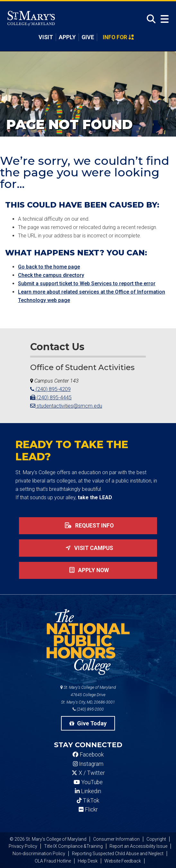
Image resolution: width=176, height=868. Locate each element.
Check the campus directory (51, 275)
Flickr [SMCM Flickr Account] (88, 810)
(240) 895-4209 (50, 389)
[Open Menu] (163, 19)
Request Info (88, 526)
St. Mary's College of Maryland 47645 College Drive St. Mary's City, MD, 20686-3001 (88, 695)
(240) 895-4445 (51, 398)
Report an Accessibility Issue (138, 846)
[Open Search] (149, 19)
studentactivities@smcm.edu (66, 406)
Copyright (156, 839)
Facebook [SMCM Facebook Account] (88, 755)
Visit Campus (88, 548)
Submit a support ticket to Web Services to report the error (87, 283)
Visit (46, 37)
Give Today (88, 723)
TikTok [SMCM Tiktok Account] (88, 801)
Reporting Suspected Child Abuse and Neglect (118, 854)
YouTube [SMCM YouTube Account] (88, 782)
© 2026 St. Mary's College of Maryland (48, 839)
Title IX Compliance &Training (73, 846)
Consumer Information (116, 839)
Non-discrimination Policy (39, 854)
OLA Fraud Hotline (53, 861)
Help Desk (88, 861)
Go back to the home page (49, 267)
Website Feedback (123, 861)
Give (88, 37)
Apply (67, 37)
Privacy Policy (23, 846)
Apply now (88, 570)
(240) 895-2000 (88, 709)
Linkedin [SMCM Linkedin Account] (88, 791)
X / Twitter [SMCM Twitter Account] (88, 773)
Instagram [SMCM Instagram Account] (88, 764)
